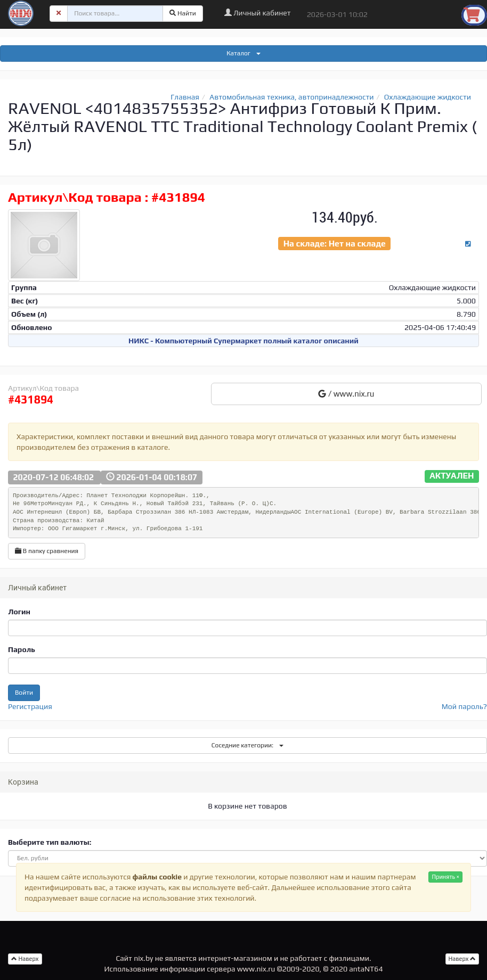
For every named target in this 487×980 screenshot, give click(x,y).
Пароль (22, 649)
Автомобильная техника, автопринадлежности (292, 97)
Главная (185, 97)
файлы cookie (157, 877)
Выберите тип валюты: (50, 842)
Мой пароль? (464, 706)
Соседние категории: (247, 745)
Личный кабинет (258, 13)
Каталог (243, 53)
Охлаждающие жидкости (428, 97)
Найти (183, 13)
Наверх (462, 959)
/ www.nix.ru (346, 394)
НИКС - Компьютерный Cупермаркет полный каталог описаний (243, 341)
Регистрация (30, 706)
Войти (24, 693)
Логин (19, 612)
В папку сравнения (47, 551)
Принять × (445, 877)
